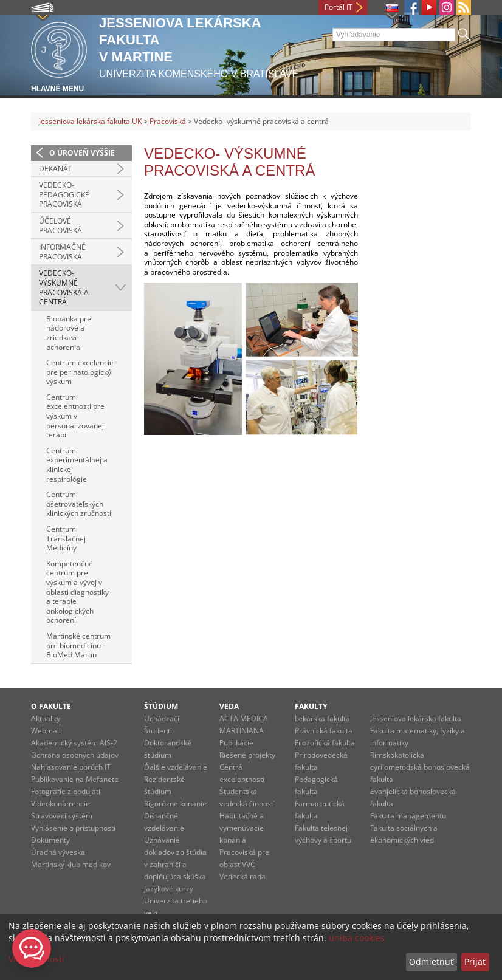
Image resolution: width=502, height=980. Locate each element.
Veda (229, 706)
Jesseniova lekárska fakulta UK (90, 121)
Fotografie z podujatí (66, 791)
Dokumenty (50, 840)
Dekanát (56, 169)
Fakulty (311, 706)
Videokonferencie (60, 804)
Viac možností (36, 959)
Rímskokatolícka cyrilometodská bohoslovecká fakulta (420, 767)
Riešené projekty (247, 755)
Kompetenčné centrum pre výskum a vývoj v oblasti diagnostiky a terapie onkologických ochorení (77, 592)
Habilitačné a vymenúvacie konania (242, 828)
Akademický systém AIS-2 (74, 743)
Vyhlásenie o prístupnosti (73, 828)
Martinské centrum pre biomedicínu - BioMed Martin (78, 645)
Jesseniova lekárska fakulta (416, 718)
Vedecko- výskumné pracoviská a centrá (64, 287)
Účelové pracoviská (60, 226)
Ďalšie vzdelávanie (176, 767)
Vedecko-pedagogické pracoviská (64, 194)
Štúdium (161, 706)
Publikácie (236, 743)
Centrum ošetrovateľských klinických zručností (79, 504)
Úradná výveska (58, 852)
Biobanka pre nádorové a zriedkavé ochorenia (69, 333)
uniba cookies (357, 938)
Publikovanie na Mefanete (75, 779)
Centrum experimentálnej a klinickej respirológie (77, 465)
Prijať (475, 961)
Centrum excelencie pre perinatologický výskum (80, 372)
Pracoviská (168, 121)
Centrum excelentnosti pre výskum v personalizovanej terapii (75, 416)
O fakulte (51, 706)
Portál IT (339, 7)
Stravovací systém (62, 816)
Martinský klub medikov (71, 864)
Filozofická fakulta (325, 743)
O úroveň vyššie (82, 153)
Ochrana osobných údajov (75, 755)
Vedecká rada (242, 876)
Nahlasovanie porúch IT (71, 767)
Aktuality (46, 718)
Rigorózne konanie (175, 804)
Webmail (46, 731)
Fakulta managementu (408, 816)
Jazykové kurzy (169, 889)
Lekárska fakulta (322, 718)
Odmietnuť (431, 961)
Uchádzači (162, 718)
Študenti (158, 731)
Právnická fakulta (324, 731)
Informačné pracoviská (62, 252)
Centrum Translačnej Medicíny (66, 538)
